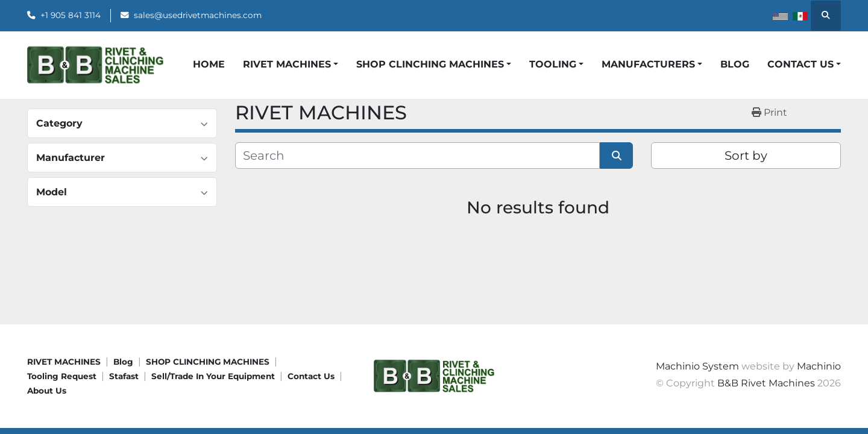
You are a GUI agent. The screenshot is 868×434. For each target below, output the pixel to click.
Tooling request (62, 376)
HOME (209, 64)
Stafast (124, 376)
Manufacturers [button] (648, 64)
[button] (291, 64)
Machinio (819, 366)
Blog (735, 64)
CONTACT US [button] (800, 64)
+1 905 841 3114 (71, 15)
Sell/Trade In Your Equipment (213, 376)
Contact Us (311, 376)
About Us (47, 391)
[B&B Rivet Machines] (434, 375)
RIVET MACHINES (64, 362)
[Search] (417, 156)
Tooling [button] (553, 64)
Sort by (746, 156)
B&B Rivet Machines (766, 383)
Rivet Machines (287, 64)
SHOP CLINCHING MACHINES (208, 362)
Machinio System (697, 366)
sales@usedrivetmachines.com (198, 15)
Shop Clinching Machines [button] (430, 64)
